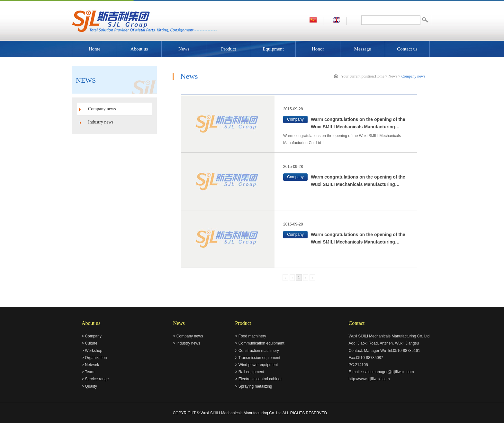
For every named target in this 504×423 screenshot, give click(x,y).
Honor (318, 49)
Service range (97, 379)
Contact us (407, 49)
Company (93, 336)
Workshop (94, 351)
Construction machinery (259, 351)
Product (229, 49)
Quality (91, 386)
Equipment (273, 49)
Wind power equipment (258, 365)
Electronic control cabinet (260, 379)
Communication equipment (261, 343)
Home (95, 49)
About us (139, 49)
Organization (96, 358)
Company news (102, 109)
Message (363, 49)
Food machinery (252, 336)
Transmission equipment (259, 358)
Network (92, 365)
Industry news (101, 122)
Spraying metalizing (255, 386)
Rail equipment (251, 372)
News (184, 49)
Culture (91, 343)
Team (90, 372)
